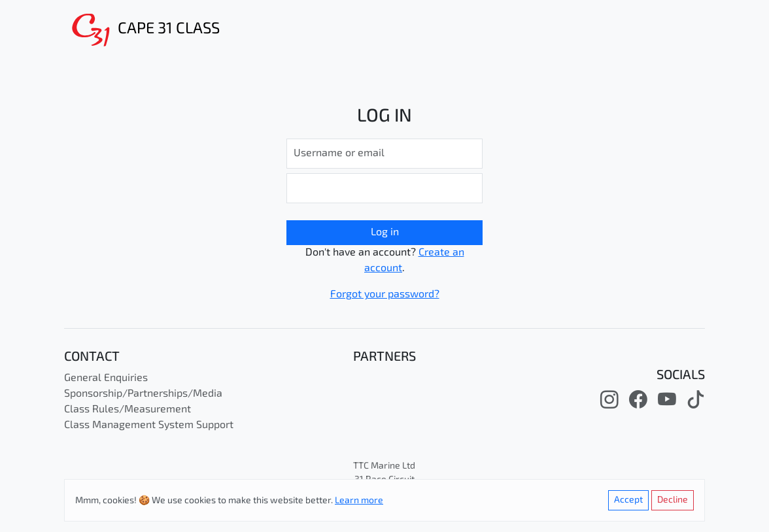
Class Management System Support (149, 425)
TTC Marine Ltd (384, 466)
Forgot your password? (385, 295)
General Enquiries (106, 378)
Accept (628, 500)
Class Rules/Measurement (128, 410)
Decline (673, 500)
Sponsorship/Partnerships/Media (143, 394)
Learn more (359, 501)
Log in (385, 233)
